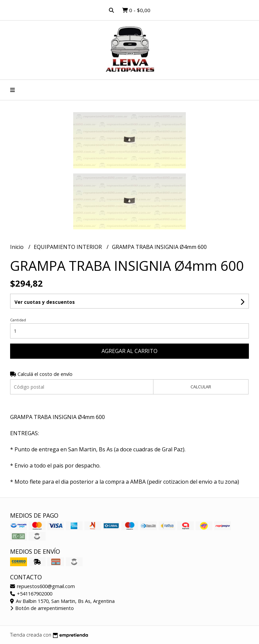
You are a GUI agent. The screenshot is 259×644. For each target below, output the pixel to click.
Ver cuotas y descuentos (45, 302)
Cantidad (18, 320)
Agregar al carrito (129, 351)
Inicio (18, 247)
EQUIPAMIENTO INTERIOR (68, 247)
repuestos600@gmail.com (42, 586)
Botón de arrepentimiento (42, 608)
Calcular (201, 387)
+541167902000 (31, 594)
